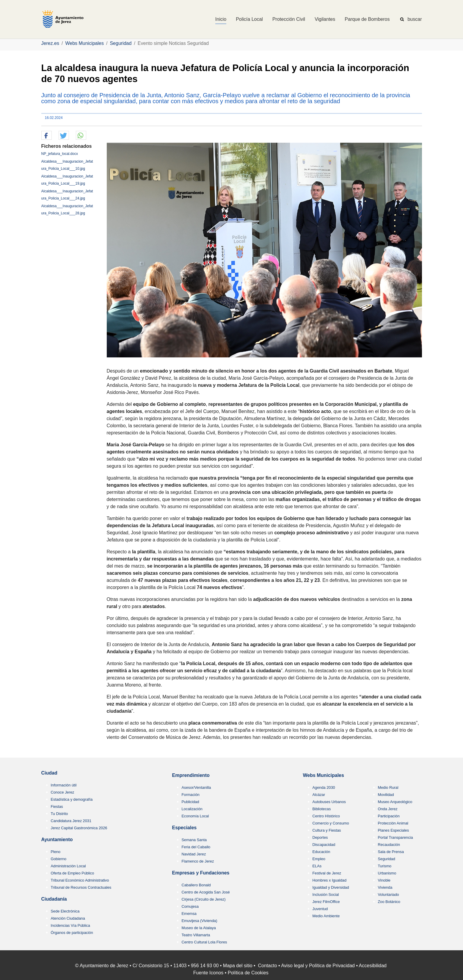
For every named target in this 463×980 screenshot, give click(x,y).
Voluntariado (389, 895)
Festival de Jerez (327, 873)
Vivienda (385, 887)
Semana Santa (194, 840)
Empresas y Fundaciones (201, 873)
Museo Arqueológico (395, 802)
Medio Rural (388, 787)
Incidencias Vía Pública (70, 925)
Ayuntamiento (57, 840)
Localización (192, 809)
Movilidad (386, 795)
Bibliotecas (322, 809)
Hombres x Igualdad (330, 880)
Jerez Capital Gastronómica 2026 (79, 828)
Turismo (385, 866)
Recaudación (389, 845)
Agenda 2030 (324, 787)
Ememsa (189, 914)
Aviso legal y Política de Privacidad (318, 966)
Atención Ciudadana (68, 918)
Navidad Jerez (194, 854)
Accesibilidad (373, 966)
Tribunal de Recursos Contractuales (81, 887)
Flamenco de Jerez (198, 861)
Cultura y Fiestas (327, 830)
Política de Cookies (248, 973)
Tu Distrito (59, 814)
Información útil (64, 785)
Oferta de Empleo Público (73, 873)
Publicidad (190, 802)
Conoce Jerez (63, 792)
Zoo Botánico (389, 902)
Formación (191, 795)
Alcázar (319, 795)
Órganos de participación (72, 933)
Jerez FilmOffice (326, 902)
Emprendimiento (191, 775)
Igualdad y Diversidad (331, 887)
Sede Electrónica (65, 911)
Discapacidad (324, 845)
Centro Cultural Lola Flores (204, 942)
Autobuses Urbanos (329, 802)
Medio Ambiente (326, 916)
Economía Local (195, 816)
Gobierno (59, 859)
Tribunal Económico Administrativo (80, 880)
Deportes (320, 837)
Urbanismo (387, 873)
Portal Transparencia (395, 837)
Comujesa (190, 906)
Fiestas (57, 807)
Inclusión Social (326, 895)
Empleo (319, 859)
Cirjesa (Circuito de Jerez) (204, 899)
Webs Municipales (324, 775)
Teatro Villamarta (196, 935)
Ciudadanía (54, 899)
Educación (321, 852)
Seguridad (387, 859)
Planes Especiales (394, 830)
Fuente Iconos (208, 973)
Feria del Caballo (196, 847)
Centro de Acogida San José (206, 892)
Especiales (185, 828)
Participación (389, 816)
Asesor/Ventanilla (196, 787)
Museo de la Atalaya (199, 928)
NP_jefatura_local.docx (60, 154)
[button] (47, 136)
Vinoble (384, 880)
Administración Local (68, 866)
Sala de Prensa (391, 852)
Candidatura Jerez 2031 (71, 821)
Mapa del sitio (238, 966)
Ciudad (49, 773)
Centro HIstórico (326, 816)
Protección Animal (393, 823)
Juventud (320, 909)
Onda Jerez (388, 809)
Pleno (56, 852)
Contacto (268, 966)
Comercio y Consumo (331, 823)
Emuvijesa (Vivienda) (200, 921)
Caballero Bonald (196, 885)
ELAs (317, 866)
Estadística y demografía (72, 799)
